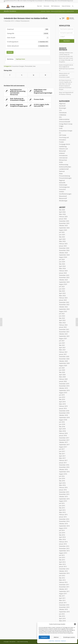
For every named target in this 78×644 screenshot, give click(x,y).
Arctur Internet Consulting (23, 642)
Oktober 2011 (63, 589)
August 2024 (63, 257)
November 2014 (64, 521)
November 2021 (64, 332)
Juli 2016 (62, 476)
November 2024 (64, 251)
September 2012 (64, 573)
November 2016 (64, 467)
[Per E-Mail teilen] (45, 75)
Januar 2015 (63, 517)
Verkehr (62, 192)
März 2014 (62, 540)
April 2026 (62, 212)
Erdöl (61, 129)
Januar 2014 (63, 544)
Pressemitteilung (65, 176)
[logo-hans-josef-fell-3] (15, 6)
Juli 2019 (62, 395)
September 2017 (64, 445)
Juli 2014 (62, 531)
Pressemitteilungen (65, 178)
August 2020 (63, 366)
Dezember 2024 (64, 248)
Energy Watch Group (66, 124)
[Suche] (73, 6)
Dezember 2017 (64, 438)
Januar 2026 (63, 219)
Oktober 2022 (63, 307)
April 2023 (62, 293)
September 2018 (64, 418)
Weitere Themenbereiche (23, 21)
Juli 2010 (62, 614)
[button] (75, 624)
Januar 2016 (63, 490)
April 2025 (62, 239)
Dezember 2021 (64, 330)
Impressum (63, 641)
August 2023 (63, 284)
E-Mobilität (63, 115)
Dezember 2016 (64, 465)
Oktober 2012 (63, 571)
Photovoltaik (28, 66)
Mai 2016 (62, 481)
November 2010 (64, 607)
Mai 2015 (62, 508)
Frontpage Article (65, 144)
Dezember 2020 (64, 357)
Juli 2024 (62, 260)
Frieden (62, 142)
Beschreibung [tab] (10, 59)
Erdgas (61, 126)
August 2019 (63, 393)
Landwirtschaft (64, 169)
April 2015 (62, 510)
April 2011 (62, 598)
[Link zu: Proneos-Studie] (39, 100)
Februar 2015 (63, 515)
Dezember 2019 (64, 384)
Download (10, 52)
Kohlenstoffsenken (65, 167)
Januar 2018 (63, 436)
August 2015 (63, 501)
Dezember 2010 (64, 605)
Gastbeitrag (63, 147)
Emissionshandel (65, 122)
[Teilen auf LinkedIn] (34, 75)
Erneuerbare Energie (66, 131)
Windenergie (63, 201)
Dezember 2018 (64, 411)
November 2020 (64, 359)
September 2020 (64, 363)
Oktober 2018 (63, 415)
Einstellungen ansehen (69, 637)
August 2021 (63, 339)
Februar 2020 (63, 379)
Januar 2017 (63, 463)
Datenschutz (58, 641)
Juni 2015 (62, 506)
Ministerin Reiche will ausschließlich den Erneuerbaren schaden (64, 75)
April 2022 (62, 321)
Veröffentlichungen (65, 194)
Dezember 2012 (64, 569)
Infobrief (62, 153)
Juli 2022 (62, 314)
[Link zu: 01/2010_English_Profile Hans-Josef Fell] (39, 105)
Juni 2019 (62, 397)
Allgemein (62, 104)
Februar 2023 (63, 298)
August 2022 (63, 312)
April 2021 (62, 348)
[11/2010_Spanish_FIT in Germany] (77, 322)
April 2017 (62, 456)
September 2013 (64, 551)
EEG (60, 117)
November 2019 (64, 386)
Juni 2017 (62, 451)
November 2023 (64, 278)
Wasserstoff (63, 199)
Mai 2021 (62, 345)
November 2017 (64, 440)
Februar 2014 (63, 542)
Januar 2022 (63, 327)
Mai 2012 (62, 578)
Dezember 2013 (64, 546)
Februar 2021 (63, 352)
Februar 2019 (63, 406)
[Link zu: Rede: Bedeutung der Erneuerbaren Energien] (16, 100)
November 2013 (64, 549)
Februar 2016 (63, 488)
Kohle (61, 162)
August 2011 (63, 594)
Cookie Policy (51, 641)
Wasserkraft (63, 196)
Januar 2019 (63, 409)
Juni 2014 (62, 533)
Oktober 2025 (63, 226)
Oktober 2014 (63, 524)
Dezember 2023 (64, 275)
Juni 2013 (62, 558)
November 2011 (64, 587)
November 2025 (64, 223)
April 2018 (62, 429)
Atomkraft (62, 106)
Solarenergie (63, 185)
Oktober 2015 (63, 497)
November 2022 (64, 305)
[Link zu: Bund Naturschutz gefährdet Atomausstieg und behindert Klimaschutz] (16, 92)
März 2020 (62, 377)
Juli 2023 (62, 287)
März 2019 (62, 404)
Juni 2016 (62, 479)
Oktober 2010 (63, 610)
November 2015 (64, 494)
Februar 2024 (63, 271)
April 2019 (62, 402)
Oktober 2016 (63, 470)
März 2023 (62, 296)
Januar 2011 (63, 603)
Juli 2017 (62, 449)
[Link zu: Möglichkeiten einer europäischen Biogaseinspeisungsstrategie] (41, 91)
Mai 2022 (62, 318)
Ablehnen (56, 637)
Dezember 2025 (64, 221)
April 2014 (62, 537)
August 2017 (63, 447)
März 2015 (62, 512)
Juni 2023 (62, 289)
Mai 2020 (62, 372)
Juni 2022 (62, 316)
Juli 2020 (62, 368)
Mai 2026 (62, 210)
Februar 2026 (63, 217)
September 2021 (64, 336)
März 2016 (62, 485)
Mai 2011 (62, 596)
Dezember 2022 (64, 302)
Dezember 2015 (64, 492)
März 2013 (62, 564)
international (63, 158)
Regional (62, 180)
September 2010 (64, 612)
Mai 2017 (62, 454)
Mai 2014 (62, 535)
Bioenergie (63, 108)
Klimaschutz (63, 160)
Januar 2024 (63, 273)
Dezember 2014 (64, 519)
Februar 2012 (63, 582)
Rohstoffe (62, 183)
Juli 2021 (62, 341)
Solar (34, 66)
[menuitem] (39, 6)
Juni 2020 (62, 370)
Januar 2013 (63, 567)
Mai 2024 (62, 264)
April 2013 (62, 562)
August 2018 (63, 420)
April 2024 (62, 266)
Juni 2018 (62, 424)
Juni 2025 (62, 235)
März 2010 (62, 621)
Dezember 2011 (64, 585)
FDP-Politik (63, 135)
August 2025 (63, 230)
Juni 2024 (62, 262)
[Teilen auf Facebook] (10, 75)
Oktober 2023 (63, 280)
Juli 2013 (62, 555)
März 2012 (62, 580)
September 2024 (64, 255)
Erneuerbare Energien (18, 66)
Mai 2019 (62, 400)
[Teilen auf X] (22, 75)
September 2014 (64, 526)
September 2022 (64, 309)
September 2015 (64, 499)
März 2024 (62, 269)
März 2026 (62, 214)
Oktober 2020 (63, 361)
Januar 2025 (63, 246)
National (62, 171)
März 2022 (62, 323)
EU (60, 133)
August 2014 (63, 528)
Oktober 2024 (63, 253)
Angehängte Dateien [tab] (20, 59)
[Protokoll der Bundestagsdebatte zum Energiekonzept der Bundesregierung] (1, 322)
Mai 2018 (62, 427)
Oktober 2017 (63, 442)
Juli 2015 (62, 503)
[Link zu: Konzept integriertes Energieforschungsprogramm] (17, 105)
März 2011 (62, 601)
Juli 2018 (62, 422)
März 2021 (62, 350)
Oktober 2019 (63, 388)
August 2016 (63, 474)
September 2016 (64, 472)
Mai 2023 (62, 291)
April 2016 (62, 483)
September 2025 (64, 228)
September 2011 (64, 592)
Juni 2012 (62, 576)
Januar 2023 (63, 300)
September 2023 (64, 282)
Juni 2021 (62, 343)
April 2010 (62, 619)
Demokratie (63, 113)
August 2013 (63, 553)
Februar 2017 (63, 461)
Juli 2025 (62, 232)
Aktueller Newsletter (10, 11)
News (61, 174)
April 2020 (62, 375)
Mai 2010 (62, 616)
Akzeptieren (44, 637)
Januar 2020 (63, 382)
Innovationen (63, 156)
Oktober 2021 (63, 334)
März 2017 (62, 458)
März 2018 (62, 431)
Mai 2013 (62, 560)
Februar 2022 (63, 325)
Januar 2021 (63, 354)
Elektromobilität (64, 119)
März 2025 (62, 241)
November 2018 (64, 413)
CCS (60, 111)
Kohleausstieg (64, 165)
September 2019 (64, 391)
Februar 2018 (63, 433)
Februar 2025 (63, 244)
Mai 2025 (62, 237)
